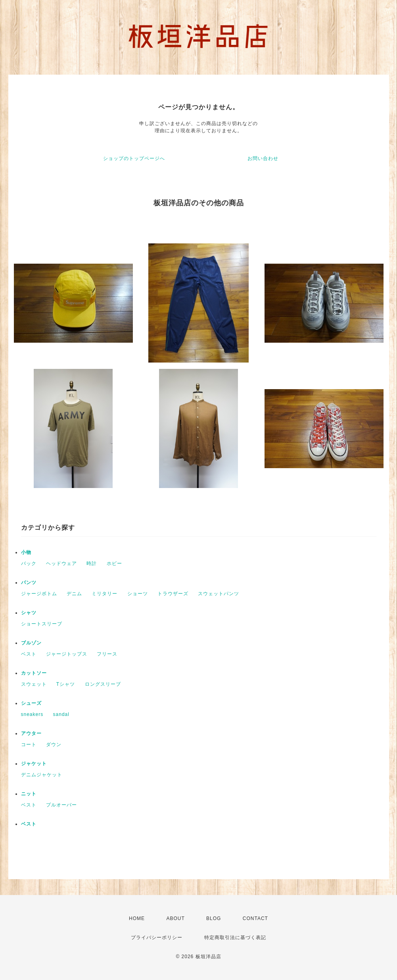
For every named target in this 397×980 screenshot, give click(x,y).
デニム (74, 594)
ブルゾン (31, 643)
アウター (31, 733)
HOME (137, 918)
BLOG (214, 918)
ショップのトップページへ (134, 158)
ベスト (29, 654)
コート (29, 745)
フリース (107, 654)
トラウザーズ (173, 594)
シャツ (29, 613)
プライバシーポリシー (157, 938)
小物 (26, 552)
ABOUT (175, 918)
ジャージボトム (39, 594)
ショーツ (138, 594)
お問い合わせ (263, 158)
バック (29, 563)
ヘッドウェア (61, 563)
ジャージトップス (67, 654)
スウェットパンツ (219, 594)
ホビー (114, 563)
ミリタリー (105, 594)
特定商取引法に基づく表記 (235, 938)
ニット (29, 794)
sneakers (32, 714)
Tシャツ (66, 684)
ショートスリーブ (42, 624)
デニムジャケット (42, 775)
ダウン (54, 745)
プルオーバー (61, 805)
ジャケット (34, 764)
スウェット (34, 684)
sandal (61, 714)
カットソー (34, 673)
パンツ (29, 583)
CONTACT (255, 918)
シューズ (31, 703)
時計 (92, 563)
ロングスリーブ (103, 684)
